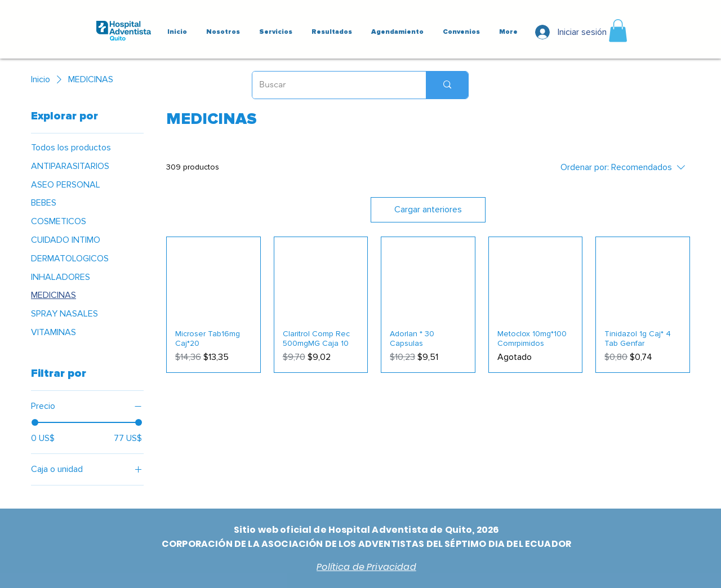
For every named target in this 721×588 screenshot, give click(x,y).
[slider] (35, 422)
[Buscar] (331, 85)
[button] (618, 31)
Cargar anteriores (428, 210)
